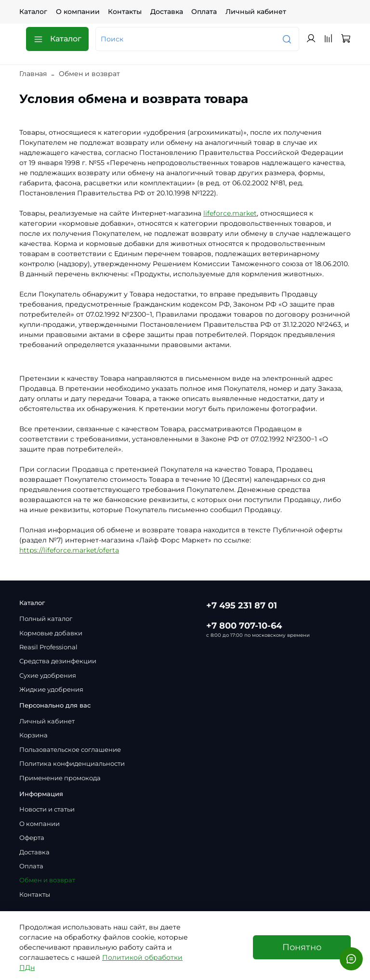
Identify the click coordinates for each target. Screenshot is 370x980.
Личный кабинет (256, 12)
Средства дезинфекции (58, 661)
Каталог (33, 12)
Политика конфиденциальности (72, 764)
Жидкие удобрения (51, 690)
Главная (33, 74)
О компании (78, 12)
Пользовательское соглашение (70, 750)
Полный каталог (46, 619)
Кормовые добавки (51, 633)
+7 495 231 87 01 (242, 605)
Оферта (32, 838)
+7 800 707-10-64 (244, 625)
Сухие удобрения (48, 676)
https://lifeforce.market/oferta (69, 550)
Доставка (167, 12)
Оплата (204, 12)
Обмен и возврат (47, 880)
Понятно (302, 947)
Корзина (33, 735)
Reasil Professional (48, 647)
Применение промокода (60, 778)
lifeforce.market (230, 213)
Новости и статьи (47, 809)
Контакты (125, 12)
